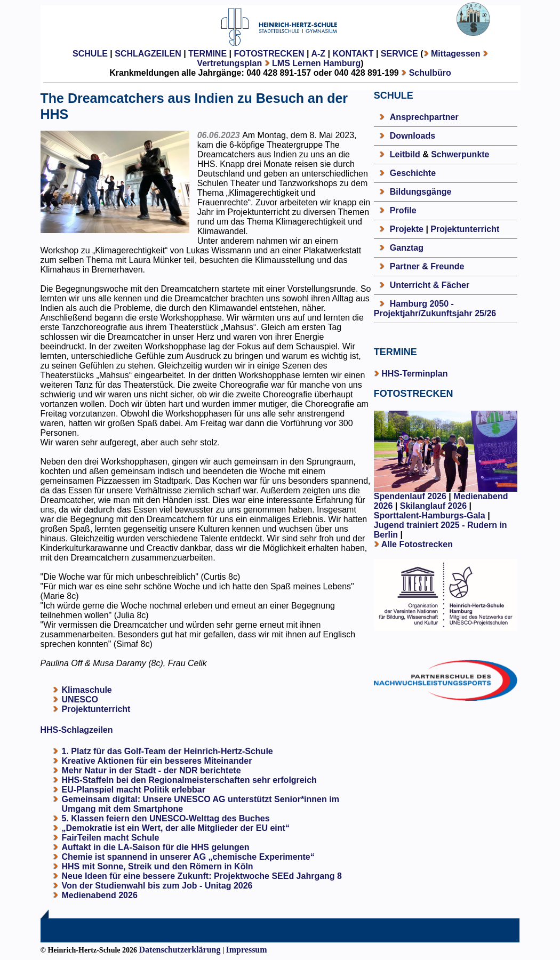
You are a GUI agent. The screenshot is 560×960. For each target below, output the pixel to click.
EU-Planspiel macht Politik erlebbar (134, 790)
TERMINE (207, 54)
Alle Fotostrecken (417, 544)
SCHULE (90, 54)
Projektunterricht (96, 709)
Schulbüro (430, 73)
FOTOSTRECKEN (269, 54)
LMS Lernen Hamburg (316, 63)
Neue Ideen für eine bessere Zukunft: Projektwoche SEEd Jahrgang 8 (202, 876)
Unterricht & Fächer (430, 285)
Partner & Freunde (427, 266)
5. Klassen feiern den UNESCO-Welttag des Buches (166, 818)
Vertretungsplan (229, 63)
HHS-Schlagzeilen (77, 730)
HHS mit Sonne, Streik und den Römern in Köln (158, 866)
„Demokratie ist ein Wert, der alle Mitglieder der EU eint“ (176, 828)
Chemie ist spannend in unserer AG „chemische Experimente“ (188, 857)
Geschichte (413, 173)
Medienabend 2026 (100, 895)
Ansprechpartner (424, 117)
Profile (403, 210)
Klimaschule (87, 690)
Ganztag (407, 248)
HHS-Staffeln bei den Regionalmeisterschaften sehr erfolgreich (189, 780)
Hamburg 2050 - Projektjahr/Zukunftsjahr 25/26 (435, 309)
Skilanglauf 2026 (433, 506)
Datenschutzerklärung (180, 950)
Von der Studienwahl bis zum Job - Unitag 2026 (157, 886)
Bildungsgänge (421, 192)
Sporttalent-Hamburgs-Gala (430, 515)
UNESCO (80, 699)
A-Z (318, 54)
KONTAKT (353, 54)
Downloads (413, 136)
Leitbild (405, 154)
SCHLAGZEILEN (148, 54)
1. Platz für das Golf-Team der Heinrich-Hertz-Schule (167, 751)
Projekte (407, 229)
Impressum (247, 950)
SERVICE (399, 54)
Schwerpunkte (460, 154)
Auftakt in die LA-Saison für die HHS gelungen (156, 847)
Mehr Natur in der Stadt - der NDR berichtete (151, 770)
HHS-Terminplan (414, 374)
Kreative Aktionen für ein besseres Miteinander (157, 761)
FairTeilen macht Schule (111, 838)
